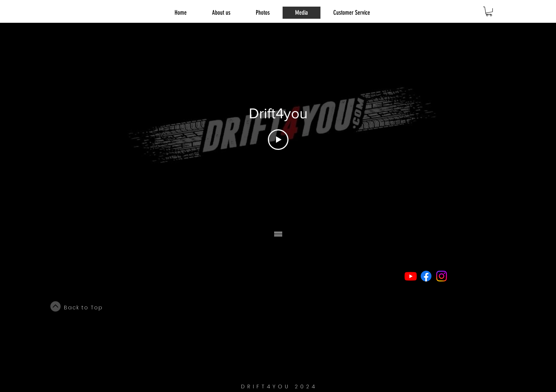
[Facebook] (426, 276)
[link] (489, 11)
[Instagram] (442, 276)
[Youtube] (411, 276)
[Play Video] (278, 140)
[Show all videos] (278, 234)
